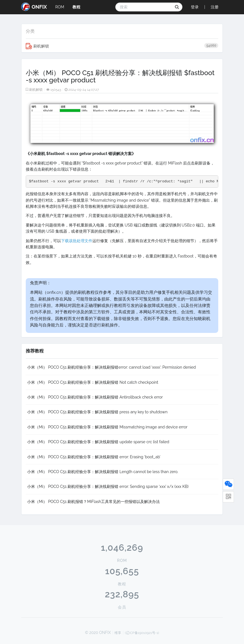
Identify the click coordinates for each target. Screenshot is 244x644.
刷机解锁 (122, 46)
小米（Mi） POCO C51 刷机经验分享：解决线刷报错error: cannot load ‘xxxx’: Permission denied (112, 367)
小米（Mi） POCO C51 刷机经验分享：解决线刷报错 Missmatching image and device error (107, 427)
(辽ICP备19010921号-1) (142, 633)
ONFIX (34, 7)
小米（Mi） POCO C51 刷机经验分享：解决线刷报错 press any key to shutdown (97, 412)
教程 (76, 7)
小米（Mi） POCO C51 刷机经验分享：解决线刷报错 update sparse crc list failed (98, 442)
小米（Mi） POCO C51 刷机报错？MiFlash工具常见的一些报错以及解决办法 (93, 502)
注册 (215, 7)
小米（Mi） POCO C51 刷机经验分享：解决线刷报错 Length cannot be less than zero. (103, 472)
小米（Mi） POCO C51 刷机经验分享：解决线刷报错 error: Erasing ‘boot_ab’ (94, 457)
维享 (118, 633)
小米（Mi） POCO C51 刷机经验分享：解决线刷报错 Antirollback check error (95, 397)
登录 (195, 7)
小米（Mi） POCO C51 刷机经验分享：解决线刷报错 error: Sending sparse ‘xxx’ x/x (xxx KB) (108, 486)
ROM (60, 7)
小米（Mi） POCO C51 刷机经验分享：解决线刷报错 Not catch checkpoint (93, 382)
